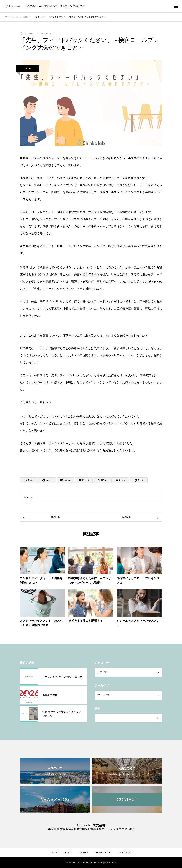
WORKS (83, 853)
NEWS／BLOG (103, 853)
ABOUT (68, 853)
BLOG (28, 68)
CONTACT (125, 853)
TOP (54, 853)
